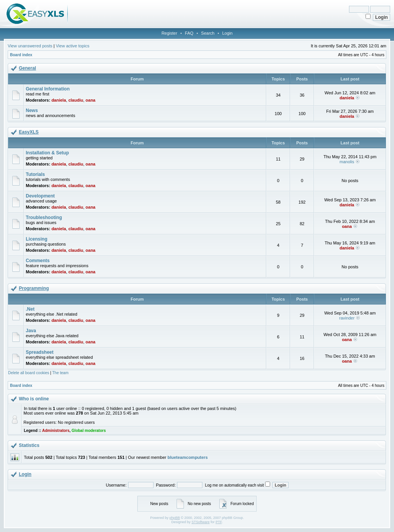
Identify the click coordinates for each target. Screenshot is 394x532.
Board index (21, 55)
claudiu (76, 100)
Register (169, 33)
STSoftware (201, 522)
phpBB (174, 518)
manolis (347, 162)
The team (60, 373)
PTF (219, 522)
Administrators (56, 431)
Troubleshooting (44, 217)
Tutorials (35, 174)
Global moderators (89, 431)
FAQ (189, 33)
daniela (59, 100)
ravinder (347, 318)
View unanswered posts (30, 46)
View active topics (73, 46)
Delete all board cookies (29, 373)
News (32, 110)
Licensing (37, 239)
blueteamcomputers (188, 457)
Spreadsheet (40, 352)
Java (31, 331)
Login (227, 33)
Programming (34, 288)
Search (208, 33)
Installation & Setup (47, 153)
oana (90, 100)
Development (40, 196)
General (28, 68)
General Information (48, 89)
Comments (38, 261)
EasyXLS (29, 132)
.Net (30, 309)
